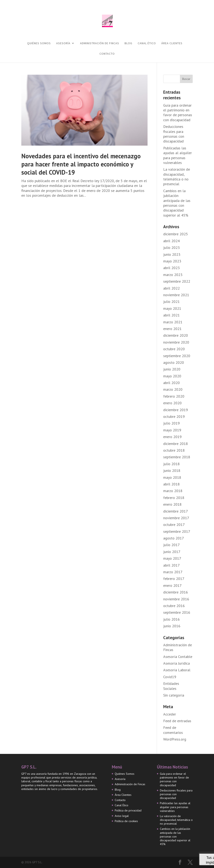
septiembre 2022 (177, 281)
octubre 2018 (174, 450)
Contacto (107, 54)
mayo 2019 (172, 430)
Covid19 (170, 677)
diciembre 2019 (176, 410)
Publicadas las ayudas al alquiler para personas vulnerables (178, 155)
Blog (128, 43)
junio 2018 (172, 471)
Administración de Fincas (100, 43)
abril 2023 (171, 268)
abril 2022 (171, 288)
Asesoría (63, 43)
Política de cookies (126, 821)
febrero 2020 (174, 396)
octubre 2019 (174, 416)
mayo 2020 (172, 376)
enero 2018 (172, 504)
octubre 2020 (174, 349)
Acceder (170, 714)
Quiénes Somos (39, 43)
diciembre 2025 (176, 234)
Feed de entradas (177, 721)
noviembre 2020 (176, 342)
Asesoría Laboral (177, 670)
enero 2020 (172, 403)
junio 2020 (172, 369)
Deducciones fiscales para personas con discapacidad (174, 134)
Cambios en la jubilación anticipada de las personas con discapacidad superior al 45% (177, 203)
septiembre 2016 (177, 612)
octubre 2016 (174, 606)
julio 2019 (171, 423)
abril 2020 (171, 383)
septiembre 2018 (177, 457)
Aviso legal (122, 816)
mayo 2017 (172, 558)
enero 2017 (172, 585)
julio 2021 (171, 302)
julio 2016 (171, 619)
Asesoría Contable (178, 657)
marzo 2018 (173, 491)
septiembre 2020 (177, 356)
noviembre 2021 (176, 295)
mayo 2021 (172, 308)
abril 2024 (171, 241)
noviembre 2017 (176, 518)
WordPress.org (175, 739)
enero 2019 (172, 437)
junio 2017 (172, 552)
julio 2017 (171, 545)
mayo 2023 (172, 261)
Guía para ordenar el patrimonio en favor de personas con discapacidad (178, 113)
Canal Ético (147, 43)
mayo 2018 (172, 477)
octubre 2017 (174, 525)
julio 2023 (171, 248)
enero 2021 (172, 329)
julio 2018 (171, 464)
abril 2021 (171, 315)
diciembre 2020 (176, 335)
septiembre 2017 (177, 531)
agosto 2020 (174, 362)
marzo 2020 (173, 389)
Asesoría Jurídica (176, 663)
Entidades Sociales (171, 686)
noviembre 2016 (176, 599)
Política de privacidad (128, 810)
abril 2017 (171, 565)
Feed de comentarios (173, 730)
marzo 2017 (173, 572)
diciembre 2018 (176, 444)
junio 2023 (172, 254)
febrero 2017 (174, 579)
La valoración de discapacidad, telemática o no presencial (177, 177)
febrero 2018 (174, 498)
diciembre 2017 (176, 511)
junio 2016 (172, 626)
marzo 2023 (173, 275)
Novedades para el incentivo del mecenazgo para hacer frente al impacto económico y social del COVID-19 (81, 164)
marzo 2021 (173, 322)
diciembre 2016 (176, 592)
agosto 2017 (174, 538)
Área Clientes (172, 43)
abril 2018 (171, 484)
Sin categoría (174, 695)
